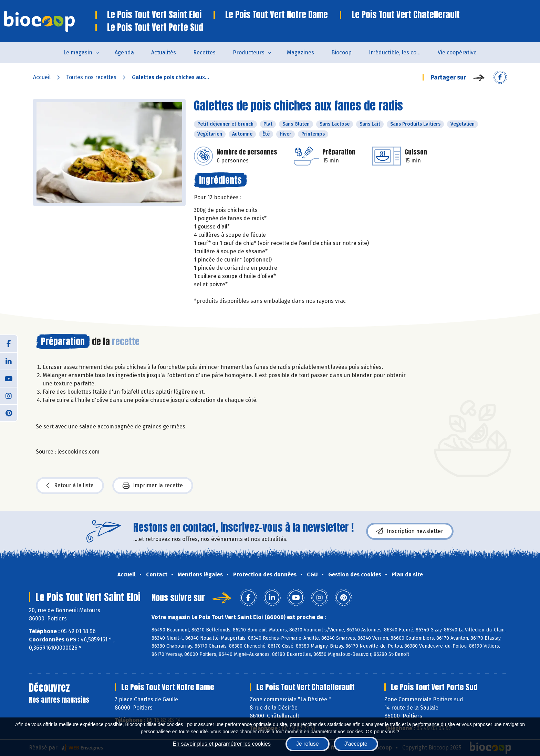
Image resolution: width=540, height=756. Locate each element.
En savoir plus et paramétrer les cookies (222, 744)
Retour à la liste (70, 486)
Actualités (164, 52)
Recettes (204, 52)
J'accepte (356, 744)
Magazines (300, 52)
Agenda (124, 52)
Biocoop (341, 52)
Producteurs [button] (249, 52)
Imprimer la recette (153, 486)
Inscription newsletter (410, 531)
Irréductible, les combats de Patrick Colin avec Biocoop (399, 52)
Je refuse (308, 744)
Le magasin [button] (78, 52)
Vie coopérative (457, 52)
